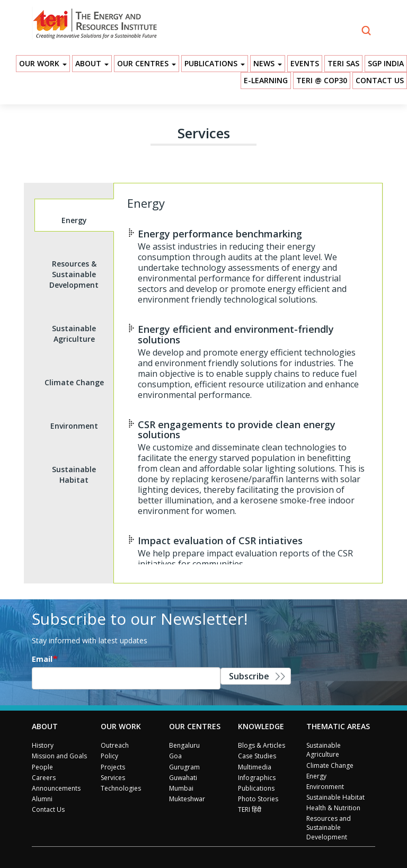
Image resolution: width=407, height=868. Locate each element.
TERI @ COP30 (322, 80)
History (43, 745)
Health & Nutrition (333, 808)
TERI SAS (343, 63)
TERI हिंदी (250, 809)
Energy (316, 776)
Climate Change (330, 765)
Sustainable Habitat (335, 797)
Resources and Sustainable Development (329, 827)
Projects (113, 767)
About (92, 63)
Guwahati (183, 778)
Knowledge (261, 726)
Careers (44, 778)
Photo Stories (258, 799)
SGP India (386, 63)
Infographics (257, 778)
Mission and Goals (59, 756)
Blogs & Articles (262, 745)
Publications (215, 63)
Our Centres (147, 63)
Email (42, 659)
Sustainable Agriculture (324, 750)
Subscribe (249, 676)
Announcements (56, 788)
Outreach (115, 745)
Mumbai (181, 788)
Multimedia (255, 767)
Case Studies (257, 756)
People (42, 767)
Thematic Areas (338, 726)
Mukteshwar (187, 799)
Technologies (121, 788)
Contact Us (380, 80)
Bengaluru (184, 745)
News (268, 63)
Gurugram (184, 767)
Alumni (42, 799)
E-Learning (266, 80)
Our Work (43, 63)
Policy (109, 756)
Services (113, 778)
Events (305, 63)
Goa (175, 756)
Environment (325, 787)
